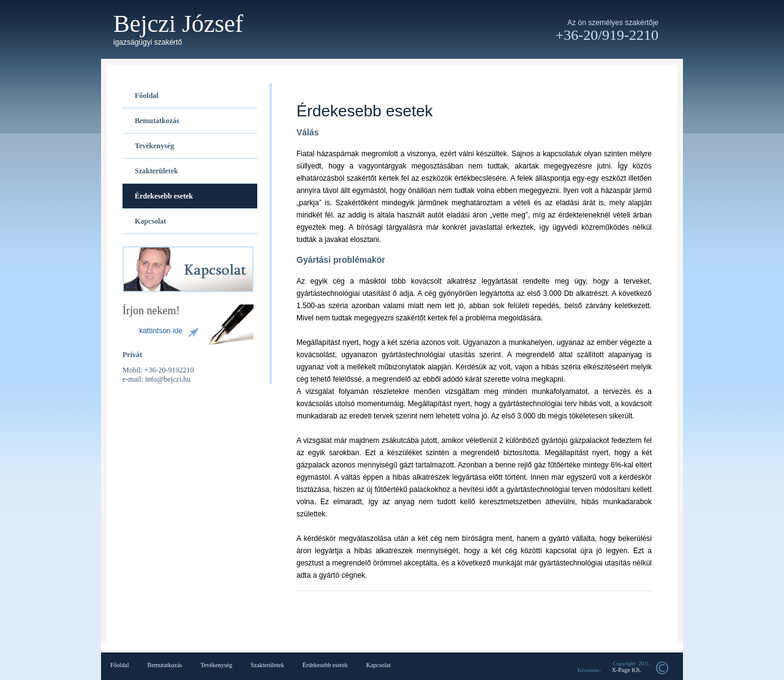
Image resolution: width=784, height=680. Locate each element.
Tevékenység (154, 146)
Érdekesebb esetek (164, 196)
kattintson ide (161, 331)
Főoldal (147, 96)
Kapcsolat (150, 221)
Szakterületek (156, 171)
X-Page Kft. (627, 670)
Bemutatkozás (157, 121)
